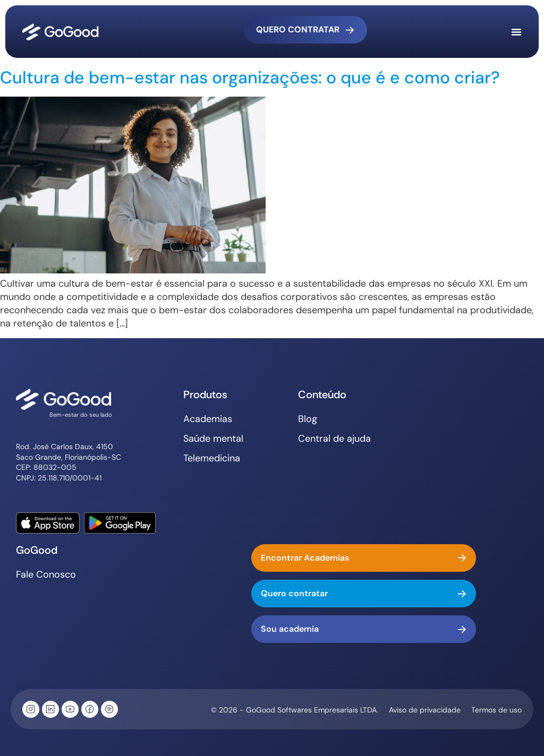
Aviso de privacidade (425, 710)
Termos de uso (496, 710)
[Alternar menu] (516, 32)
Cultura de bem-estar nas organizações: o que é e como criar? (250, 78)
